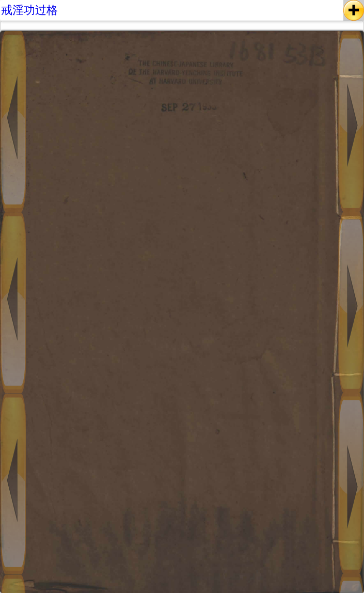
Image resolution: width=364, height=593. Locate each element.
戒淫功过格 (29, 10)
